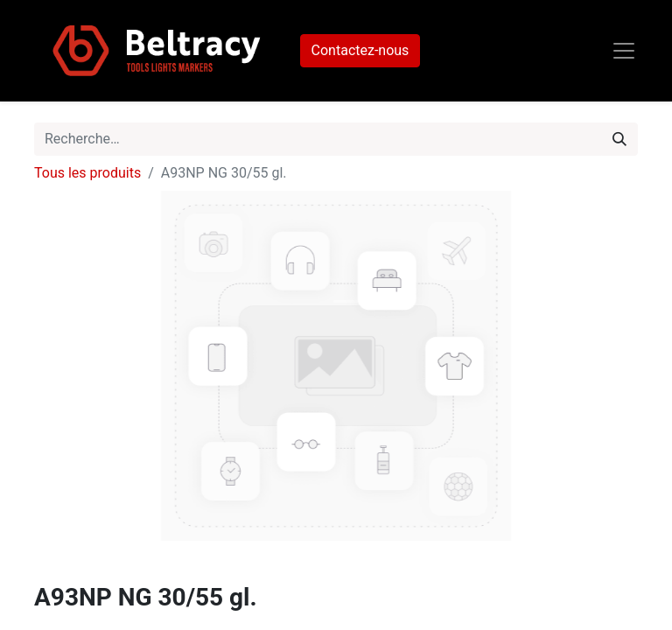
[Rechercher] (619, 139)
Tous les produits (87, 173)
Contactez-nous (360, 50)
